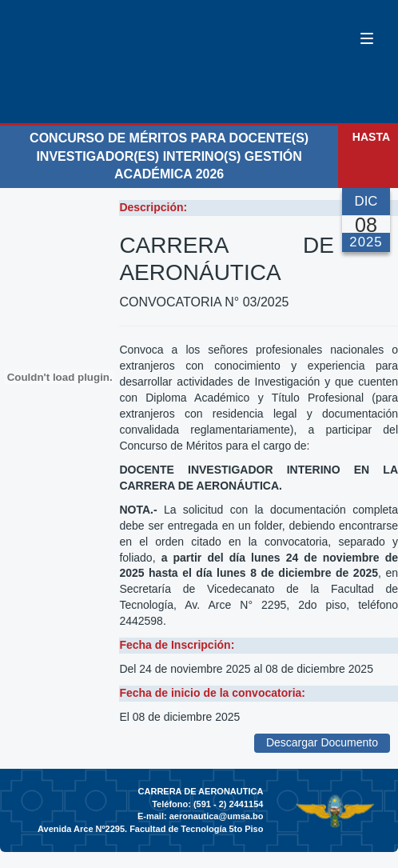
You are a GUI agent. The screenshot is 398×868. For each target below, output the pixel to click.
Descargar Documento (322, 742)
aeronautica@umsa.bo (217, 816)
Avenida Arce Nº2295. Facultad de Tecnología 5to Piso (150, 829)
